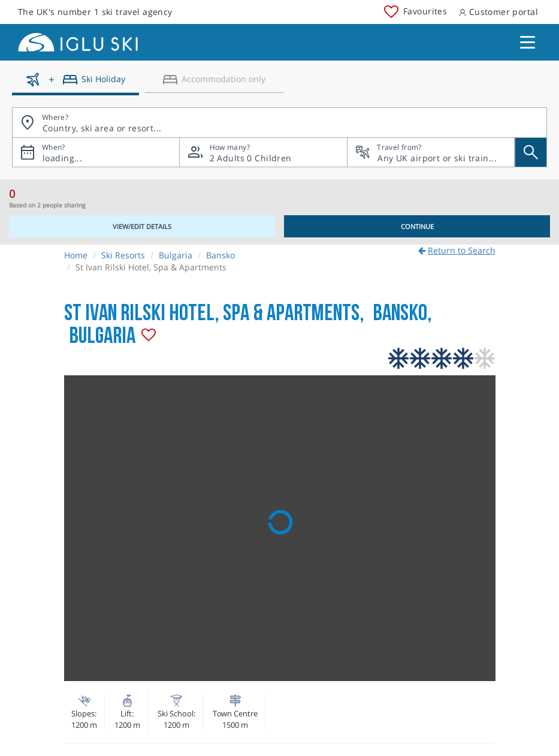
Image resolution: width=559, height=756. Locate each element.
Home (76, 255)
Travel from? (399, 147)
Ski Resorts (123, 255)
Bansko (220, 255)
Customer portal (498, 12)
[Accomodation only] (214, 84)
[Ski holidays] (75, 84)
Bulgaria (176, 255)
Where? (55, 117)
